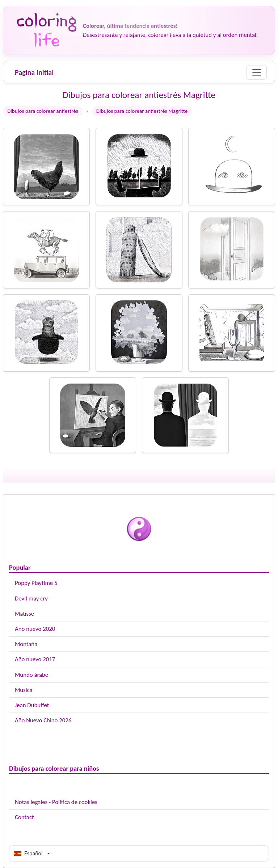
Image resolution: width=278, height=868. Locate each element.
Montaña (26, 644)
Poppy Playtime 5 (36, 583)
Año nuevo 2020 (35, 629)
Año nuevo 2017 (35, 659)
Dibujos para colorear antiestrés (43, 111)
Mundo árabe (31, 675)
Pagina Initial (34, 72)
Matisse (24, 614)
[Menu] (257, 72)
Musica (24, 690)
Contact (24, 817)
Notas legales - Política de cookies (56, 802)
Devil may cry (31, 598)
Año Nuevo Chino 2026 (43, 720)
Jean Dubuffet (32, 705)
